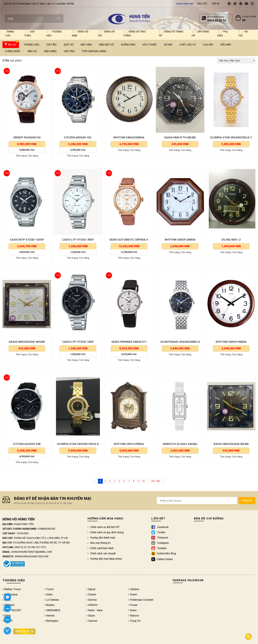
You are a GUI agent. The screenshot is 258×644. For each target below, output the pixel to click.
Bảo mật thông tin (99, 543)
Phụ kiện (223, 34)
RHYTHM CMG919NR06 (231, 342)
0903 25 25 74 (22, 547)
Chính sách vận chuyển (102, 553)
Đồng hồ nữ (107, 34)
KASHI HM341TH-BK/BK (180, 137)
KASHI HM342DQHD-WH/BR (27, 342)
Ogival (91, 589)
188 (158, 481)
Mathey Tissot (12, 589)
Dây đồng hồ (200, 34)
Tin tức (243, 34)
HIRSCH (92, 605)
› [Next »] (162, 481)
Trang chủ (10, 34)
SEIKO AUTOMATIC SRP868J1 (129, 240)
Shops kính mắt (185, 4)
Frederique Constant (141, 600)
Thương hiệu (54, 34)
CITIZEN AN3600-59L (78, 137)
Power (133, 605)
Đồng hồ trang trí (171, 34)
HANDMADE (52, 610)
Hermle (49, 616)
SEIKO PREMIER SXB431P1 (129, 342)
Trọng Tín (134, 621)
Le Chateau (52, 600)
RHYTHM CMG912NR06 (180, 240)
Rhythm (50, 605)
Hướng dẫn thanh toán (101, 538)
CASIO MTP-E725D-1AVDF (27, 240)
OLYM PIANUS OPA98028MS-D (180, 342)
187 (153, 481)
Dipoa (91, 616)
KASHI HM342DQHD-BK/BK (231, 444)
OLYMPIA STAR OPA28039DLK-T (231, 137)
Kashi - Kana (94, 610)
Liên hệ (216, 4)
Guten (132, 610)
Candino (134, 589)
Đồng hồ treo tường (134, 34)
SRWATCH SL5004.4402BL (180, 444)
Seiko (49, 594)
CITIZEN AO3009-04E (27, 444)
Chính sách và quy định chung (106, 532)
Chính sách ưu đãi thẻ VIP (103, 527)
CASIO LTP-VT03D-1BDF (78, 342)
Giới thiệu (29, 34)
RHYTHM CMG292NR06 (129, 137)
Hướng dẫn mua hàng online (105, 559)
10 (143, 481)
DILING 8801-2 (231, 240)
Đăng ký (247, 500)
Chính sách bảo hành (101, 548)
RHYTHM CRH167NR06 (129, 444)
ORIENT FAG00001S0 (27, 137)
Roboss (134, 616)
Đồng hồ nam (80, 34)
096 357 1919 (39, 547)
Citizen (91, 594)
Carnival (92, 621)
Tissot (49, 589)
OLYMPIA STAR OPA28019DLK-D (78, 444)
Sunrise (92, 600)
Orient (133, 594)
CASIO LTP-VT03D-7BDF (78, 240)
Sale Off (202, 4)
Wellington (51, 621)
